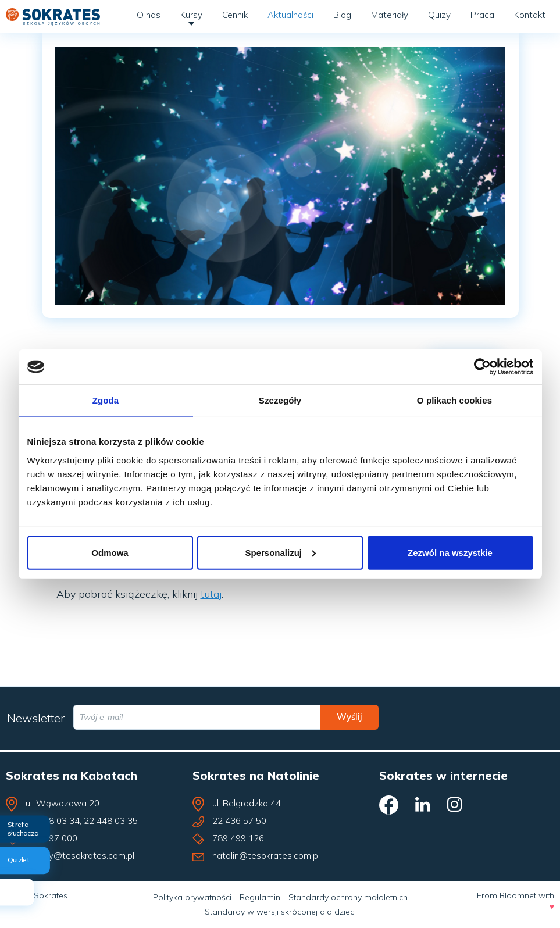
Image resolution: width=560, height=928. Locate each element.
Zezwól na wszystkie (450, 552)
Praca (482, 15)
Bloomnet (518, 895)
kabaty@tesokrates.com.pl (80, 856)
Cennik (235, 15)
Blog (342, 15)
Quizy (439, 15)
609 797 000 (51, 838)
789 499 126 (238, 838)
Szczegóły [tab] (280, 400)
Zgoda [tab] (106, 400)
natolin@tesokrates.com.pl (266, 856)
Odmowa (110, 552)
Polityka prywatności (192, 897)
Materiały (390, 15)
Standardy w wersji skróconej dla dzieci (280, 912)
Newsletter (36, 718)
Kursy (191, 15)
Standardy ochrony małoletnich (348, 897)
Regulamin (260, 897)
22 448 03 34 (53, 821)
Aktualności (290, 15)
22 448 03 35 (111, 821)
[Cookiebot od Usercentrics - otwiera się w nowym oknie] (482, 367)
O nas (149, 15)
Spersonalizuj (280, 552)
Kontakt (530, 15)
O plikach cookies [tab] (454, 400)
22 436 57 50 (239, 821)
